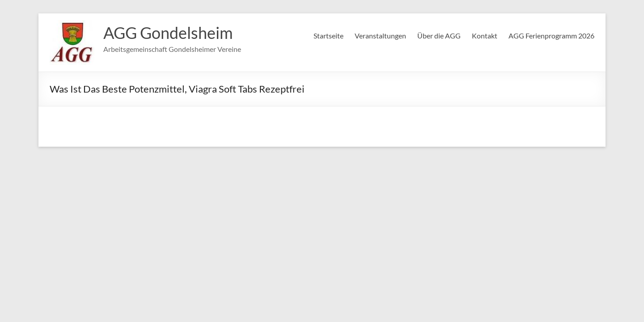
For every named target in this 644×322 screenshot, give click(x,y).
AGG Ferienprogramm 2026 (551, 36)
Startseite (328, 36)
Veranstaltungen (380, 36)
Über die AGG (439, 36)
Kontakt (485, 36)
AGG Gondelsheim (168, 33)
